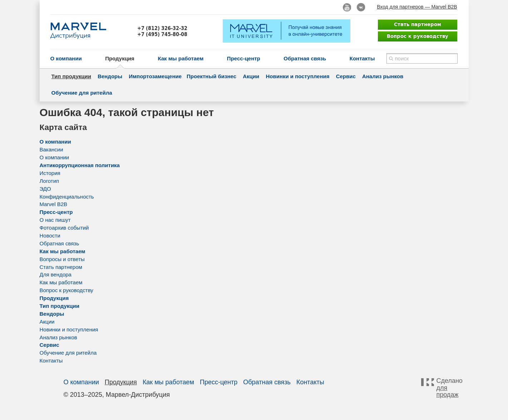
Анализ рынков (383, 76)
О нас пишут (55, 220)
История (50, 173)
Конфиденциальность (67, 197)
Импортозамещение (155, 76)
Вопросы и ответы (62, 259)
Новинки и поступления (297, 76)
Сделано (449, 388)
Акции (251, 76)
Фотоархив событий (64, 228)
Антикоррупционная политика (80, 165)
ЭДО (45, 189)
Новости (50, 236)
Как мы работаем (181, 58)
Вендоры (110, 76)
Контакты (362, 58)
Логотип (50, 181)
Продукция (120, 58)
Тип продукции (71, 76)
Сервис (346, 76)
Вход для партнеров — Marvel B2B (417, 7)
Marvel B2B (54, 204)
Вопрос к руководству (418, 36)
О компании (66, 58)
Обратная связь (305, 58)
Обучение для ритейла (82, 93)
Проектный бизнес (211, 76)
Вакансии (51, 149)
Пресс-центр (244, 58)
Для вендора (56, 274)
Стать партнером (418, 24)
